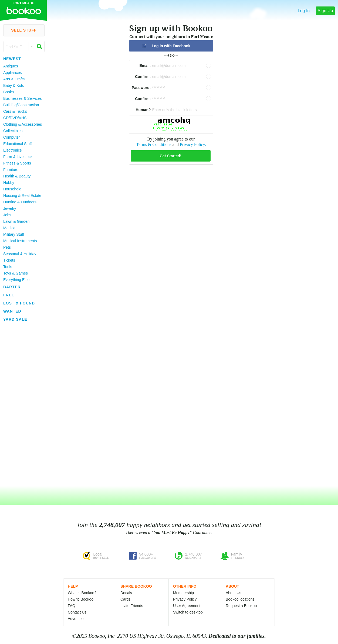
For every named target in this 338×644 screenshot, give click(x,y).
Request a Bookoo (241, 606)
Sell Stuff (24, 30)
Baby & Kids (13, 85)
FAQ (72, 606)
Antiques (11, 66)
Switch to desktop (188, 612)
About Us (234, 593)
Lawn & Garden (16, 221)
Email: (145, 66)
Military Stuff (14, 234)
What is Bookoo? (82, 593)
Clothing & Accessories (23, 124)
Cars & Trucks (15, 111)
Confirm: (143, 77)
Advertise (76, 619)
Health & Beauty (17, 176)
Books (9, 92)
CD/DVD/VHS (15, 118)
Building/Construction (21, 105)
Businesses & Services (22, 98)
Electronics (12, 150)
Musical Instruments (20, 241)
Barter (12, 287)
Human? (143, 110)
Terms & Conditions (154, 144)
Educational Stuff (18, 144)
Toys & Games (16, 273)
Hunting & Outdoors (20, 202)
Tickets (9, 260)
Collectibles (13, 131)
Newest (12, 59)
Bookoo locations (240, 599)
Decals (126, 593)
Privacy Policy (185, 599)
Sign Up (325, 11)
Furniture (11, 170)
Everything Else (16, 280)
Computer (11, 137)
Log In (304, 11)
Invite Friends (132, 606)
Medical (10, 228)
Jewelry (10, 208)
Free (9, 295)
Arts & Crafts (14, 79)
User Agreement (187, 606)
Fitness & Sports (17, 163)
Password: (141, 88)
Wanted (12, 311)
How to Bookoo (81, 599)
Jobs (7, 215)
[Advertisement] (22, 404)
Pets (7, 247)
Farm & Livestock (18, 157)
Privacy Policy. (193, 144)
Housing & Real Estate (22, 196)
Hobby (9, 183)
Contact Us (77, 612)
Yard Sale (15, 319)
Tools (8, 267)
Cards (125, 599)
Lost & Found (19, 303)
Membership (183, 593)
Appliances (13, 73)
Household (12, 189)
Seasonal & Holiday (20, 254)
